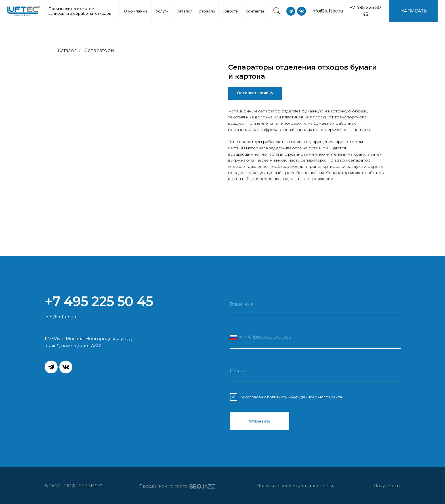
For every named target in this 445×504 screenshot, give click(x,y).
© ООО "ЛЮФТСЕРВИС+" (74, 486)
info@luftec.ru (60, 317)
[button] (413, 11)
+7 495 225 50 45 (99, 301)
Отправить (260, 421)
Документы (387, 486)
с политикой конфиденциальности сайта (303, 397)
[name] (315, 304)
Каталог (67, 50)
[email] (315, 371)
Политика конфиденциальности (295, 486)
